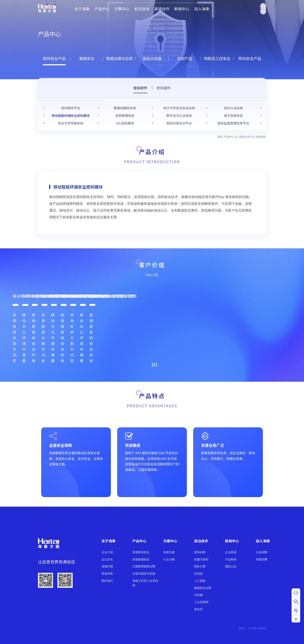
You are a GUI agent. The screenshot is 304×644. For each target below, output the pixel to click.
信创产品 (185, 58)
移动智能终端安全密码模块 (71, 116)
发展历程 (107, 566)
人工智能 (200, 581)
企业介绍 (107, 552)
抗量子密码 (201, 559)
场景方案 (169, 552)
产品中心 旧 (231, 137)
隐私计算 (200, 566)
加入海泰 (202, 9)
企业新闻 (231, 552)
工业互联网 (201, 602)
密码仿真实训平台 (179, 123)
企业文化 (107, 559)
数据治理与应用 (119, 58)
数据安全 (87, 58)
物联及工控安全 (217, 58)
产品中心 (102, 9)
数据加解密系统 (125, 108)
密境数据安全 (141, 559)
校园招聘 (262, 559)
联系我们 (107, 581)
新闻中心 (182, 9)
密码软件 (140, 88)
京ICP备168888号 (257, 628)
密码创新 (200, 552)
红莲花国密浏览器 (144, 573)
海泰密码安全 (141, 552)
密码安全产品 (54, 58)
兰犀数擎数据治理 (144, 566)
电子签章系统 (233, 116)
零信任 (199, 609)
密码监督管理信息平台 (233, 123)
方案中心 (122, 9)
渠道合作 (162, 9)
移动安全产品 (250, 58)
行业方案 (169, 559)
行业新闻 (231, 559)
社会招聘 (262, 552)
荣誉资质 (107, 573)
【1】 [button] (151, 362)
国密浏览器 (152, 58)
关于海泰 (82, 9)
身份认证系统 (233, 108)
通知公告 (231, 566)
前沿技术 (142, 9)
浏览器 (199, 595)
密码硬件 (164, 88)
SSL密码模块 (125, 123)
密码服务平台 (71, 108)
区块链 (199, 573)
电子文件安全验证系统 (179, 108)
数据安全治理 (203, 588)
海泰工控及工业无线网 (145, 583)
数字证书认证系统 (179, 116)
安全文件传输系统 (71, 123)
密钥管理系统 (125, 116)
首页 (220, 137)
